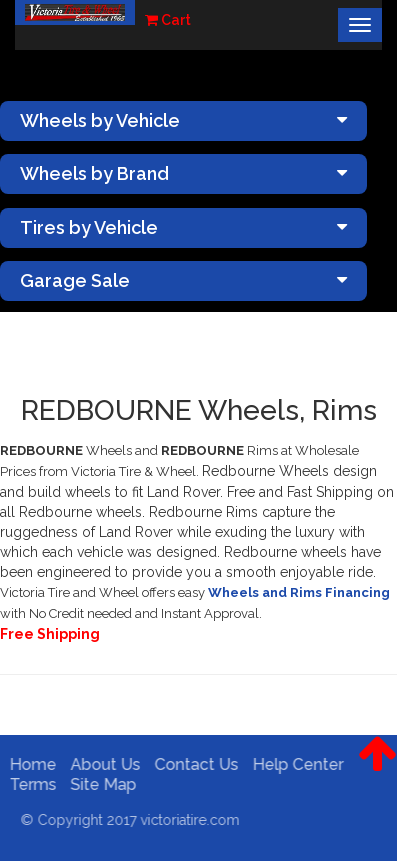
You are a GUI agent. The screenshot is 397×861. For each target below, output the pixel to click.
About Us (102, 764)
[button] (377, 769)
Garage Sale (183, 280)
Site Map (100, 784)
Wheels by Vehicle (183, 120)
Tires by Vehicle (183, 227)
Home (29, 764)
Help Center (294, 764)
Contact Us (193, 764)
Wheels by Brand (183, 173)
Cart (168, 20)
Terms (29, 784)
